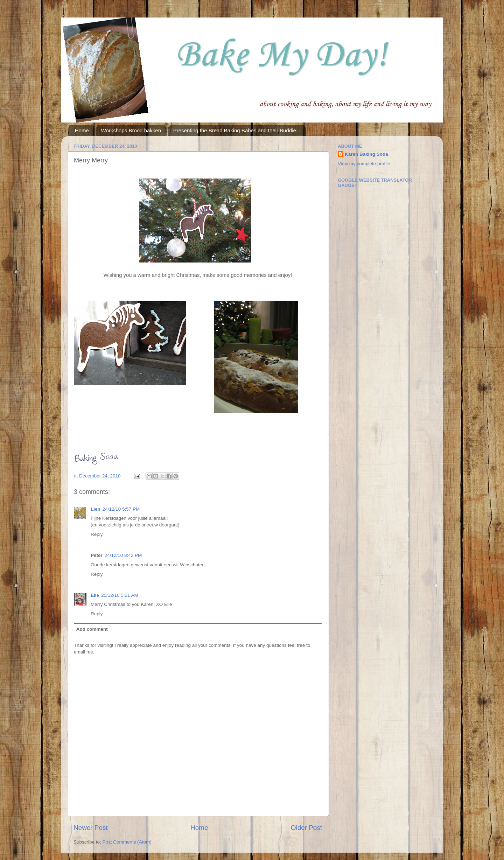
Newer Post (91, 828)
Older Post (306, 828)
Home (82, 130)
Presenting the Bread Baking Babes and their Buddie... (237, 130)
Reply (97, 534)
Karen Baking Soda (366, 154)
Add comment (92, 629)
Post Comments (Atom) (127, 842)
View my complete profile (364, 164)
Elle (95, 595)
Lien (96, 509)
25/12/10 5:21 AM (120, 595)
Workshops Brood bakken (131, 130)
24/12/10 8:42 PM (123, 555)
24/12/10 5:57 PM (121, 509)
